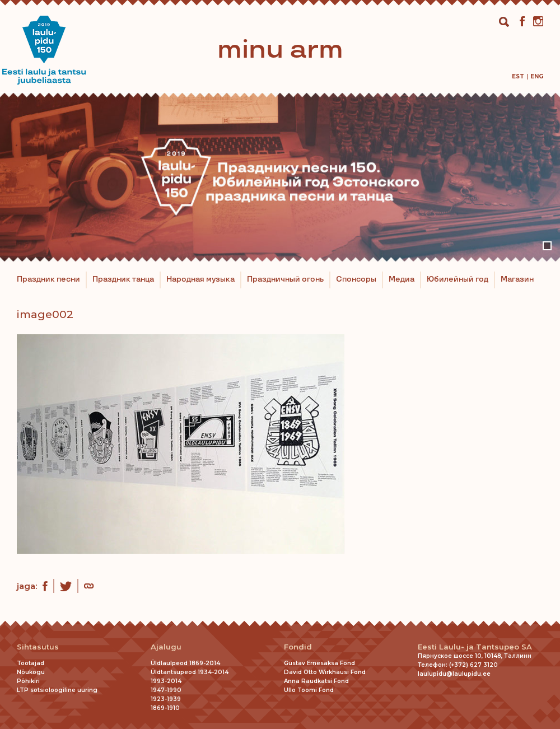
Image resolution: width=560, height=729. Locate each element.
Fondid (298, 647)
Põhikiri (28, 681)
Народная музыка (200, 279)
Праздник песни (48, 279)
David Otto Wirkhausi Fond (325, 672)
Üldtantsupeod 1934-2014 (190, 672)
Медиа (402, 279)
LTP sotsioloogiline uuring (57, 690)
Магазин (517, 279)
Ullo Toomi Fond (309, 690)
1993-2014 (166, 681)
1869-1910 (165, 708)
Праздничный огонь (285, 279)
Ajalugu (166, 647)
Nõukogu (31, 672)
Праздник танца (123, 279)
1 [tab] (547, 246)
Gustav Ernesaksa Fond (319, 663)
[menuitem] (518, 76)
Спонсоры (356, 279)
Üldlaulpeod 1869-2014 (185, 663)
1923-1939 (166, 699)
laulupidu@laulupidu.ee (454, 674)
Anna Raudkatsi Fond (316, 681)
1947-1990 (166, 690)
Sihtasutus (38, 647)
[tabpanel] (280, 177)
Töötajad (31, 663)
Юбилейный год (458, 279)
